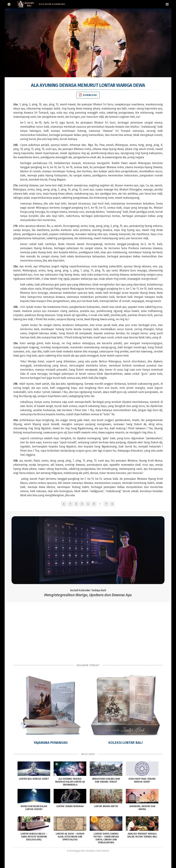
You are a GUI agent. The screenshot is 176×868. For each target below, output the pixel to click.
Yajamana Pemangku (51, 743)
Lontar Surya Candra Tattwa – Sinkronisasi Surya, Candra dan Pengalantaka (106, 838)
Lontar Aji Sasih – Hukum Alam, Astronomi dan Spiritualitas (70, 837)
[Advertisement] (88, 630)
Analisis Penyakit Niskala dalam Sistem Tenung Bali (142, 835)
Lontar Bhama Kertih (106, 806)
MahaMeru (91, 851)
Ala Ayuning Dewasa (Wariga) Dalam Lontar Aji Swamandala (70, 782)
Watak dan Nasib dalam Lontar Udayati (34, 808)
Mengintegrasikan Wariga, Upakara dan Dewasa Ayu (88, 593)
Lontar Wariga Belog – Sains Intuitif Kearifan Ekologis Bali (34, 837)
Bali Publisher (103, 851)
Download (88, 95)
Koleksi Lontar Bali (125, 743)
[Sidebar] (9, 4)
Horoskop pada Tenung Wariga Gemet (142, 780)
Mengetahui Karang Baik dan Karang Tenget (106, 780)
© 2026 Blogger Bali (76, 851)
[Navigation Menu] (167, 4)
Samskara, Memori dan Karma (142, 808)
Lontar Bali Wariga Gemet (34, 779)
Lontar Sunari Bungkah (70, 806)
